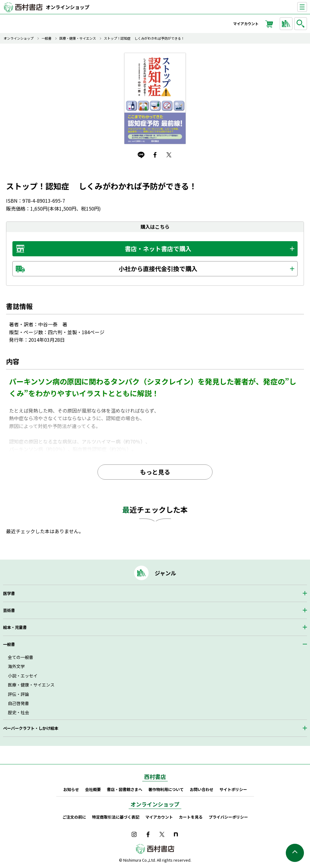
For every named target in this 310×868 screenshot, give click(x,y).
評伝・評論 (18, 694)
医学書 (9, 593)
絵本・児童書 (15, 627)
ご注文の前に (74, 817)
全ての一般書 (21, 657)
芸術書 (9, 610)
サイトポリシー (233, 789)
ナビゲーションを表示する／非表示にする (307, 7)
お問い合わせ (202, 789)
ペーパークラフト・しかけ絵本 (31, 728)
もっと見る (155, 472)
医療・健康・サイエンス (78, 38)
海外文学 (16, 666)
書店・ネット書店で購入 (158, 249)
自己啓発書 (18, 703)
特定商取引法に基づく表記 (116, 817)
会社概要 (93, 789)
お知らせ (71, 789)
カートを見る (191, 817)
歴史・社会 (18, 712)
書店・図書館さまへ (125, 789)
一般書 (46, 38)
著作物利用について (166, 789)
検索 (302, 24)
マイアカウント (246, 23)
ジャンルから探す (287, 24)
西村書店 (155, 777)
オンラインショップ (68, 7)
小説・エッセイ (23, 676)
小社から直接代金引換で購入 (158, 269)
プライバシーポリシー (228, 817)
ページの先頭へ (295, 853)
